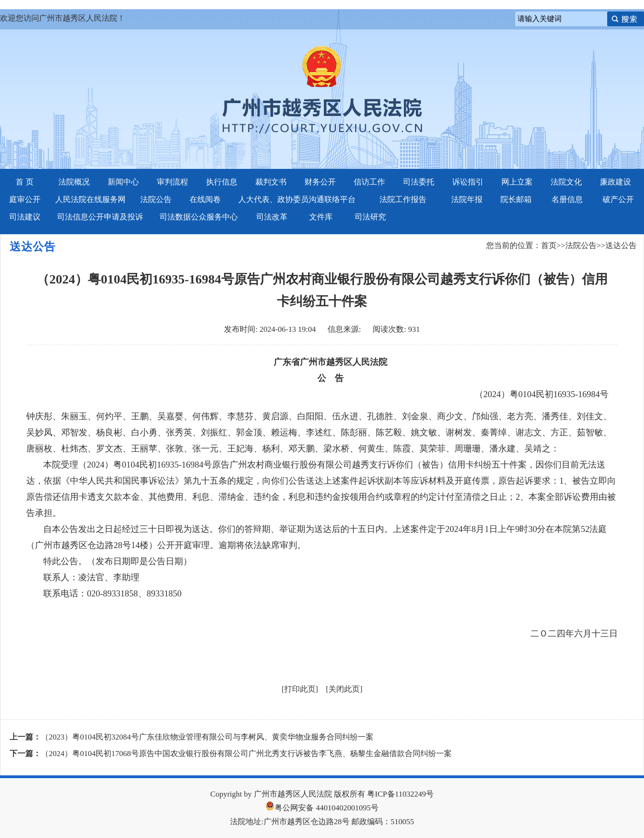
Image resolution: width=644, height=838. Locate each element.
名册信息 (567, 199)
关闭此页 (344, 689)
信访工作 (369, 182)
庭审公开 (25, 199)
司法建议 (25, 217)
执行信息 (222, 182)
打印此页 (300, 689)
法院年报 (467, 199)
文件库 (321, 217)
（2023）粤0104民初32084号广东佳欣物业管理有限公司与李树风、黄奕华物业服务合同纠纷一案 (207, 737)
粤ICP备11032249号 (400, 794)
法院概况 (74, 182)
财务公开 (320, 182)
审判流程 (172, 182)
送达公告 (621, 246)
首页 (549, 246)
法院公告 (156, 199)
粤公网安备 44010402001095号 (322, 808)
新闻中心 (123, 182)
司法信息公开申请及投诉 (100, 217)
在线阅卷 (205, 199)
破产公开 (618, 199)
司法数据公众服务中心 (199, 217)
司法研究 (370, 217)
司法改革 (272, 217)
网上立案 (517, 182)
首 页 (24, 182)
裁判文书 (271, 182)
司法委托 (419, 182)
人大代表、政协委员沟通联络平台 (297, 199)
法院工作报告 (403, 199)
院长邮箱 (516, 199)
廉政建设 (615, 182)
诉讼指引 (468, 182)
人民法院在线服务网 (90, 199)
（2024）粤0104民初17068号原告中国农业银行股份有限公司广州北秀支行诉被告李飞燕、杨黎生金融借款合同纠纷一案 (246, 754)
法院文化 (566, 182)
